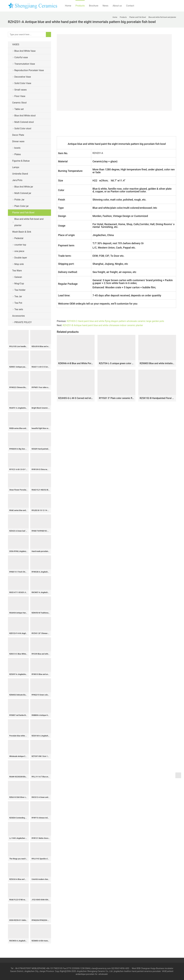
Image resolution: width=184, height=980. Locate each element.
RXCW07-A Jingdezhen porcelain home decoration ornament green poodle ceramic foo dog (41, 592)
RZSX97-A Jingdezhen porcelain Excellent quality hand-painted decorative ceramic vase (18, 674)
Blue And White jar (24, 187)
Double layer (21, 258)
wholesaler (103, 974)
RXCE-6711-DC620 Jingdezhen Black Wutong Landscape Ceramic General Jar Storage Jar (18, 592)
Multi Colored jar (23, 193)
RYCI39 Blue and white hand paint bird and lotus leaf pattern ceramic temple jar (41, 654)
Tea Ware (17, 271)
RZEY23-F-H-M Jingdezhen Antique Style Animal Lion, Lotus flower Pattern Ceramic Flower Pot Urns (18, 633)
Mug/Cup (19, 283)
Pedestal (19, 238)
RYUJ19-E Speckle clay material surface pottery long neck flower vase (41, 859)
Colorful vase (21, 57)
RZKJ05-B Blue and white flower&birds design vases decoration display (41, 346)
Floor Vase (20, 96)
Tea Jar (18, 296)
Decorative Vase (23, 77)
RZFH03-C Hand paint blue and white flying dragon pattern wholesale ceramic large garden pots (115, 321)
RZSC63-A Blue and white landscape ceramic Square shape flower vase (18, 879)
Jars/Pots (17, 180)
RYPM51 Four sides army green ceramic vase (41, 387)
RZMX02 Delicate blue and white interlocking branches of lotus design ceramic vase (18, 695)
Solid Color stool (23, 128)
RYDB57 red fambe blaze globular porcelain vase (18, 715)
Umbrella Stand (20, 174)
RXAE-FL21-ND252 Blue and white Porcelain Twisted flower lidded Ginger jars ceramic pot (41, 490)
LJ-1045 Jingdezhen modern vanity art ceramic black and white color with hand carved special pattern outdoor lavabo (18, 838)
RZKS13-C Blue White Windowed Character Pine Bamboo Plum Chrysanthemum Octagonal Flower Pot (18, 654)
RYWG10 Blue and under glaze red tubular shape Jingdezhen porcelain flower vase (41, 674)
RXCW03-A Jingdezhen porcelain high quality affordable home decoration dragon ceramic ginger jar (18, 941)
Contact (130, 6)
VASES (16, 44)
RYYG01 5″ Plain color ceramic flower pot (116, 398)
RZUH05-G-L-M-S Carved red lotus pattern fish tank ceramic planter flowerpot (76, 398)
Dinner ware (18, 141)
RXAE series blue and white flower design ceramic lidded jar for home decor (18, 510)
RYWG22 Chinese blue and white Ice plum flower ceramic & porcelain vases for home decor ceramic (18, 387)
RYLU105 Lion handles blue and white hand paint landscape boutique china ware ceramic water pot (18, 346)
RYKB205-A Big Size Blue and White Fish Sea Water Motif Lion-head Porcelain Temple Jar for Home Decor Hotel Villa (18, 449)
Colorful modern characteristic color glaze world (41, 879)
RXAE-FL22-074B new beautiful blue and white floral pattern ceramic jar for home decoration (18, 900)
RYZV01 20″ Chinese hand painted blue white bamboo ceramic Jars (41, 633)
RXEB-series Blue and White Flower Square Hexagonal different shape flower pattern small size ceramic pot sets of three (18, 428)
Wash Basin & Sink (22, 232)
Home (68, 6)
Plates (18, 154)
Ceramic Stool (19, 103)
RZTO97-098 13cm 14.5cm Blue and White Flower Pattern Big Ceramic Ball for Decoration (41, 756)
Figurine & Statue (21, 161)
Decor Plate (18, 135)
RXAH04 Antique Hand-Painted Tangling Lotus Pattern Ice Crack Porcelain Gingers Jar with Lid (18, 613)
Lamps (16, 167)
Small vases (20, 90)
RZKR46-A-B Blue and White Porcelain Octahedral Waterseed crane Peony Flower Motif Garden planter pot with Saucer (76, 363)
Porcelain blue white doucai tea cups (18, 736)
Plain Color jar (21, 206)
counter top (20, 245)
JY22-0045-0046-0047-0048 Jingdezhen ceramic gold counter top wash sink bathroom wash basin (41, 900)
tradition (128, 971)
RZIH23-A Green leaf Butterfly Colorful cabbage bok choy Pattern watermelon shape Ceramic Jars (18, 531)
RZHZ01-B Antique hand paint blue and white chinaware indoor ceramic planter (103, 325)
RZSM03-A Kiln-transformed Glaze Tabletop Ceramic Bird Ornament (41, 941)
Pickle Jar (19, 200)
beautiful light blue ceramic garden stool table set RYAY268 (41, 428)
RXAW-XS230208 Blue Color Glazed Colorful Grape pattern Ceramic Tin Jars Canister (18, 777)
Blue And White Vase (25, 51)
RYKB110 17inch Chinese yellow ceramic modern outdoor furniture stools (18, 572)
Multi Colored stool (24, 122)
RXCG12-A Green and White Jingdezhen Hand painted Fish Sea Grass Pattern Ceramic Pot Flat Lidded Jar (41, 797)
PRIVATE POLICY (25, 322)
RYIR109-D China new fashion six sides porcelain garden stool (41, 469)
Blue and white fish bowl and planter (29, 222)
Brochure (94, 6)
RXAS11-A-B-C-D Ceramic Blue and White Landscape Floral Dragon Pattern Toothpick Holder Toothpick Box (41, 367)
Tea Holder (20, 290)
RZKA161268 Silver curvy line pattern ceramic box (18, 797)
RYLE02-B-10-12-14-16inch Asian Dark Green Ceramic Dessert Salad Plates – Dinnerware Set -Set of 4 (41, 510)
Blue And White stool (25, 116)
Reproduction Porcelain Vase (29, 70)
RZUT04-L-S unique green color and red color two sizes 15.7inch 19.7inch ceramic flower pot (116, 363)
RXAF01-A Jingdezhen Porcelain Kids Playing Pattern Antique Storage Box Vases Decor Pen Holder (18, 408)
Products (80, 6)
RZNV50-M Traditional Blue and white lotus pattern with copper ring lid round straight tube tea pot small (41, 613)
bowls (17, 148)
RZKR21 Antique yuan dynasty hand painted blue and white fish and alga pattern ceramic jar (18, 367)
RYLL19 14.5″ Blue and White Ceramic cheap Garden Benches (41, 777)
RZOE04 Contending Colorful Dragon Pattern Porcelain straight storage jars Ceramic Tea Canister (18, 818)
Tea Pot (18, 303)
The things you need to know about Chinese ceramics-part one (18, 859)
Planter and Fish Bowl (23, 213)
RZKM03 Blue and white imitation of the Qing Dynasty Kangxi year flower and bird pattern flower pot (157, 363)
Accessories (18, 316)
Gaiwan (18, 277)
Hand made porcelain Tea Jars (41, 551)
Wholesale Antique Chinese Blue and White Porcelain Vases (18, 756)
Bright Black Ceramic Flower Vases (41, 408)
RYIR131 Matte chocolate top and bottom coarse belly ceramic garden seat (41, 838)
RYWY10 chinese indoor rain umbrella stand (41, 818)
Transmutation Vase (25, 64)
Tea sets (19, 309)
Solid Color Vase (23, 83)
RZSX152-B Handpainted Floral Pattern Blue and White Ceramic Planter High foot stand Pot (157, 398)
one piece (19, 251)
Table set (19, 109)
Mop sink (19, 264)
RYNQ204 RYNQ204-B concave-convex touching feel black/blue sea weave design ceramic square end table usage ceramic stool (41, 920)
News (105, 6)
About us (117, 6)
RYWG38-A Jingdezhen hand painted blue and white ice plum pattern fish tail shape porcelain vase (41, 572)
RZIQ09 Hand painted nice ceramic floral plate (41, 449)
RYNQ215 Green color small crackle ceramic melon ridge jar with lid (41, 695)
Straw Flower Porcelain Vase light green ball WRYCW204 (18, 490)
